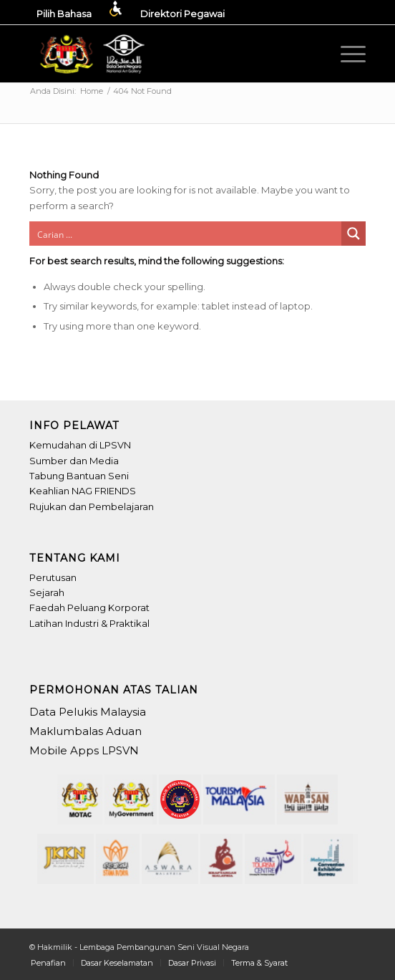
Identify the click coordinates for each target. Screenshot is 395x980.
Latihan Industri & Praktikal (89, 623)
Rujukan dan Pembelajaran (92, 506)
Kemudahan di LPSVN (80, 445)
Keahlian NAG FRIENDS (83, 491)
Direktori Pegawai (182, 14)
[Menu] (346, 54)
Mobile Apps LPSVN (84, 750)
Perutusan (53, 577)
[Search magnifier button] (353, 234)
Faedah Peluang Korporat (89, 607)
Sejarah (47, 592)
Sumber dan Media (74, 461)
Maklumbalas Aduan (86, 731)
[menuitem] (80, 9)
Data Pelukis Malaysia (88, 712)
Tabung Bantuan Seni (79, 476)
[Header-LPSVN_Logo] (94, 54)
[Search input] (186, 234)
